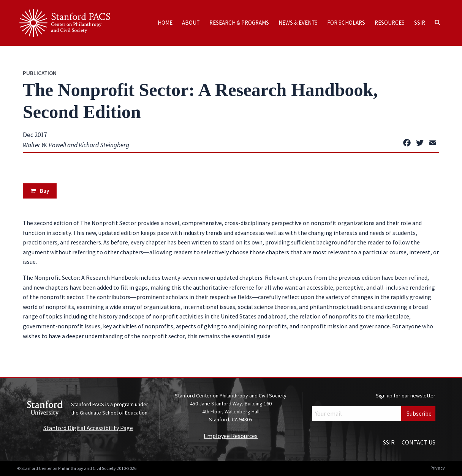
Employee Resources (231, 436)
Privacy (438, 468)
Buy (40, 191)
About (191, 23)
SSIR (420, 23)
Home (165, 23)
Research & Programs (239, 23)
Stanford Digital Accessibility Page (88, 428)
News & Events (298, 23)
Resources (390, 23)
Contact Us (418, 442)
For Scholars (346, 23)
